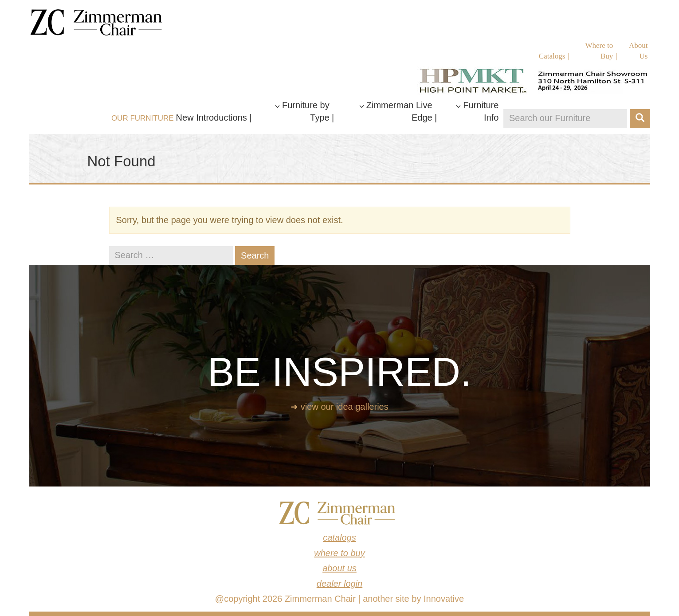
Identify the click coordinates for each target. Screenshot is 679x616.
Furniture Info (477, 112)
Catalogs (552, 56)
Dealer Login (339, 584)
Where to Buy (599, 51)
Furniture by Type (302, 112)
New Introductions (212, 118)
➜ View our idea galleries (339, 407)
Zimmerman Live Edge (396, 112)
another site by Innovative (413, 599)
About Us (638, 51)
